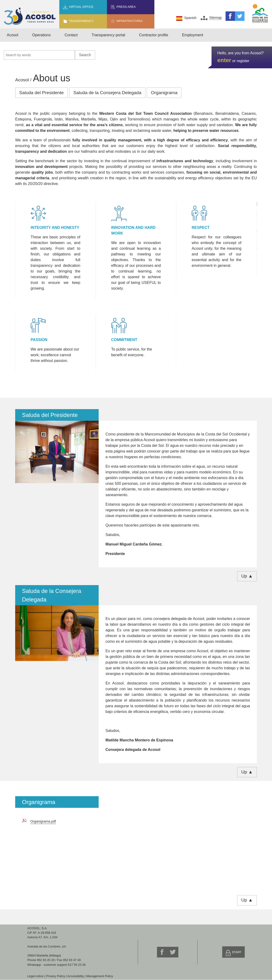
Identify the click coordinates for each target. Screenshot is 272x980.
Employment (193, 35)
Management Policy (100, 976)
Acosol (13, 35)
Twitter (240, 16)
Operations (41, 35)
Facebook (230, 16)
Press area (126, 7)
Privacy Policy (55, 976)
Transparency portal (108, 35)
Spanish (190, 18)
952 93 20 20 (46, 960)
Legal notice (35, 976)
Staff (237, 952)
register (243, 61)
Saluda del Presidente (41, 93)
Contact (71, 35)
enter (224, 60)
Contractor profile (154, 35)
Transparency (81, 21)
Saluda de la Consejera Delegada (107, 93)
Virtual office (81, 7)
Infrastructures (129, 21)
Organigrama (164, 93)
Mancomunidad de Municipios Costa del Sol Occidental (260, 13)
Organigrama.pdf (43, 821)
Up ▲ (247, 576)
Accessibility (76, 976)
